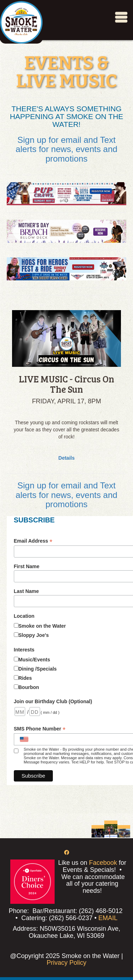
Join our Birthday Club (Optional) (53, 701)
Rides (25, 678)
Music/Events (34, 660)
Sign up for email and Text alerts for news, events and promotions (66, 149)
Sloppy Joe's (34, 635)
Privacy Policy (66, 963)
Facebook (103, 863)
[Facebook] (67, 852)
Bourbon (29, 687)
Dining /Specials (38, 669)
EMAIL (108, 918)
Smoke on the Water (42, 626)
